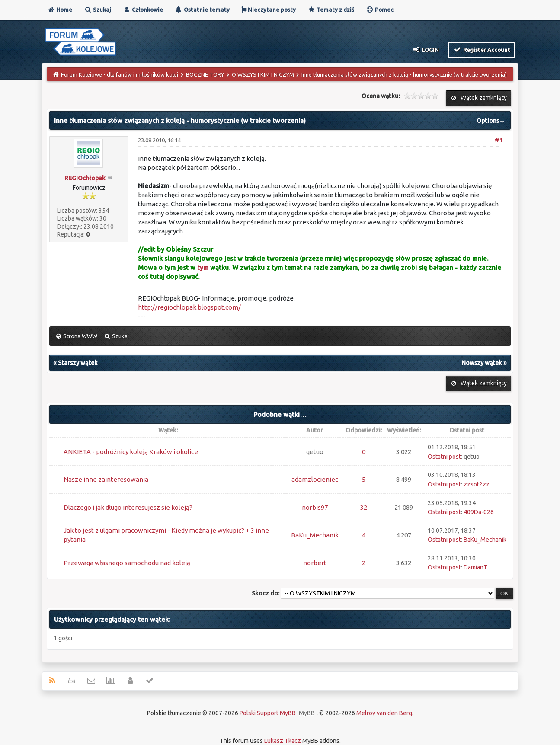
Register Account (482, 49)
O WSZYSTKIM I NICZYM (263, 74)
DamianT (475, 567)
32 (364, 507)
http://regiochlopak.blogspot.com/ (189, 307)
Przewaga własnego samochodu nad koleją (127, 563)
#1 (498, 140)
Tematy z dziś (331, 10)
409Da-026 (479, 512)
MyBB (307, 713)
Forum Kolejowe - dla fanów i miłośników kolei (120, 74)
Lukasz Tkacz (283, 741)
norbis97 (315, 507)
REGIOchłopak (85, 178)
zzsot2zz (477, 484)
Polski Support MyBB (268, 713)
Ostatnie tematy (202, 10)
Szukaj (98, 10)
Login (426, 49)
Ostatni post (444, 457)
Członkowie (143, 10)
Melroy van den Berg (384, 713)
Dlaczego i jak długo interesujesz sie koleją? (128, 507)
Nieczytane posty (269, 10)
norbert (315, 563)
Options (491, 121)
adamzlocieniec (315, 479)
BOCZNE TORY (205, 74)
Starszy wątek (78, 363)
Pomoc (380, 10)
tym (203, 267)
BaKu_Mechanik (315, 535)
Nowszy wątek (482, 363)
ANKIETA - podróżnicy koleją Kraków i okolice (131, 452)
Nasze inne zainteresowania (106, 479)
